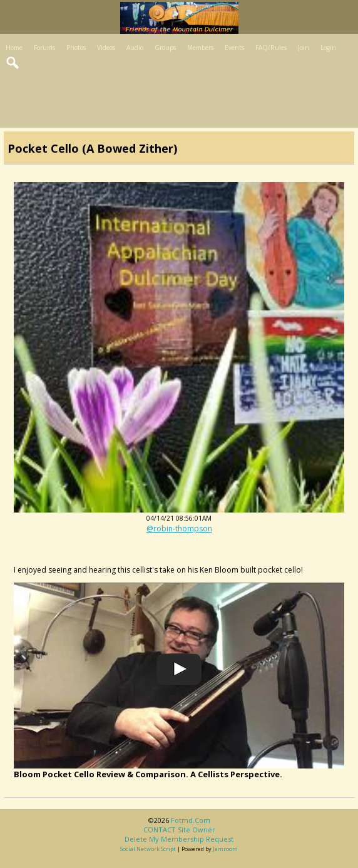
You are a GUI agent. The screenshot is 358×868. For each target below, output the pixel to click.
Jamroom (225, 849)
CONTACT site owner (179, 830)
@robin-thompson (179, 528)
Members (200, 48)
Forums (44, 48)
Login (328, 48)
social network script (148, 849)
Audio (135, 48)
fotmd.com (191, 820)
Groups (165, 48)
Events (234, 48)
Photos (76, 48)
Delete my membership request (179, 839)
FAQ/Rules (271, 48)
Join (304, 48)
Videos (106, 48)
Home (14, 48)
